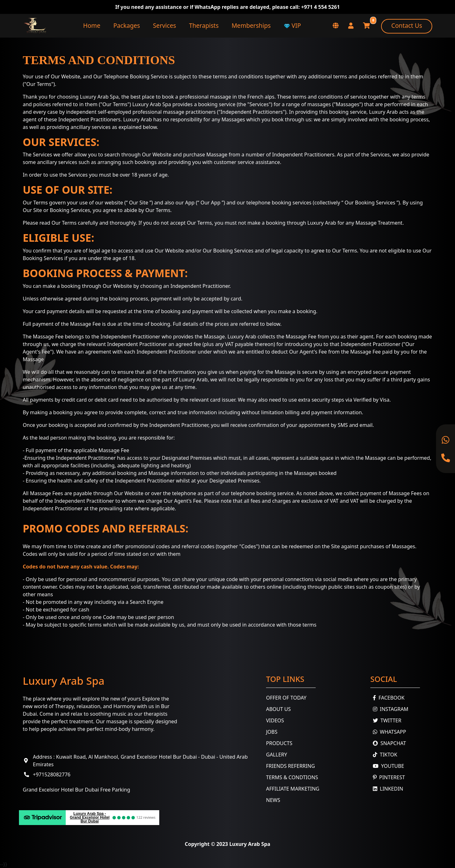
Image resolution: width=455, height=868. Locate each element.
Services (164, 25)
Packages (127, 25)
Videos (275, 720)
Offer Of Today (286, 698)
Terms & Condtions (292, 777)
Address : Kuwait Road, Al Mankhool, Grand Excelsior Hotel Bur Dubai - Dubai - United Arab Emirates (140, 761)
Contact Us (407, 25)
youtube (387, 766)
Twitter (386, 720)
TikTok (384, 755)
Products (279, 743)
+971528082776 (52, 774)
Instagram (389, 709)
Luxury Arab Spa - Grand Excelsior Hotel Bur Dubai (90, 817)
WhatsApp (388, 732)
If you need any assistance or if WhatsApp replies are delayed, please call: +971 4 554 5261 (228, 7)
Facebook (387, 698)
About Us (278, 709)
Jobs (272, 732)
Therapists (204, 25)
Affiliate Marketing (293, 789)
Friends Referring (291, 766)
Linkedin (387, 789)
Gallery (277, 755)
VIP (292, 25)
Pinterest (388, 777)
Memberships (251, 25)
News (273, 800)
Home (92, 25)
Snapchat (388, 743)
